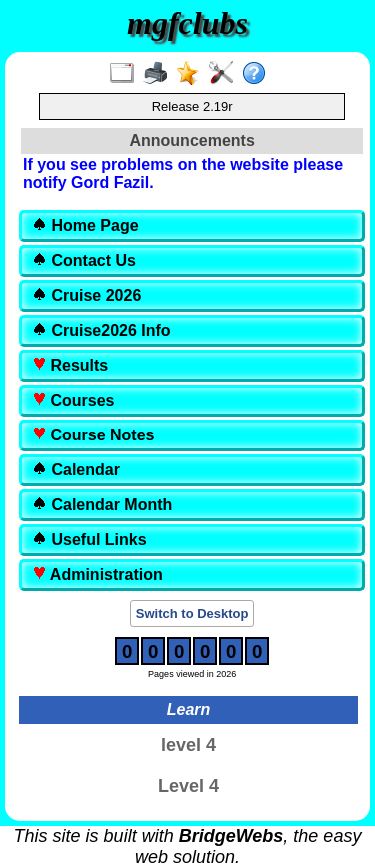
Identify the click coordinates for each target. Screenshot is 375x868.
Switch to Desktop (192, 614)
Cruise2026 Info (101, 330)
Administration (97, 575)
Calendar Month (102, 505)
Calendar (76, 470)
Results (70, 365)
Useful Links (89, 540)
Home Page (85, 225)
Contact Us (84, 260)
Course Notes (93, 435)
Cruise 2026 (86, 295)
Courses (73, 400)
